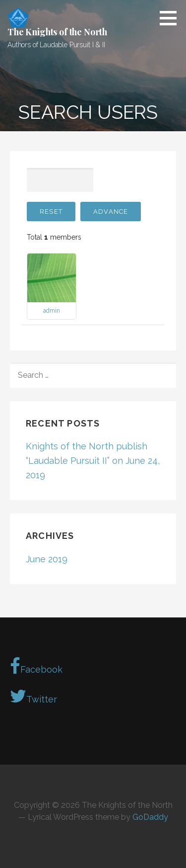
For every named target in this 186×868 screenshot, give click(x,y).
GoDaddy (150, 817)
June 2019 (47, 559)
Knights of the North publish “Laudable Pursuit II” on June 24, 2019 (93, 461)
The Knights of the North (57, 32)
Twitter (33, 696)
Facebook (36, 666)
